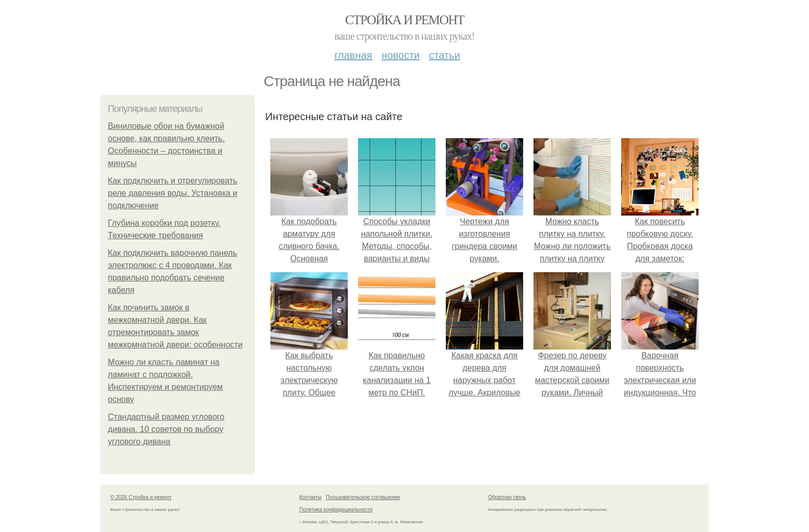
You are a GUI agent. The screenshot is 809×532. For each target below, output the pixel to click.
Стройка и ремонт (405, 20)
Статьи (444, 55)
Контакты (310, 497)
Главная (353, 55)
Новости (400, 55)
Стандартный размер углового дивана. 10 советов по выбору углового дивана (166, 429)
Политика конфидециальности (336, 510)
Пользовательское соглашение (363, 497)
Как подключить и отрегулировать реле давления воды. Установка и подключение (173, 193)
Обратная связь (507, 497)
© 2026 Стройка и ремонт (141, 497)
